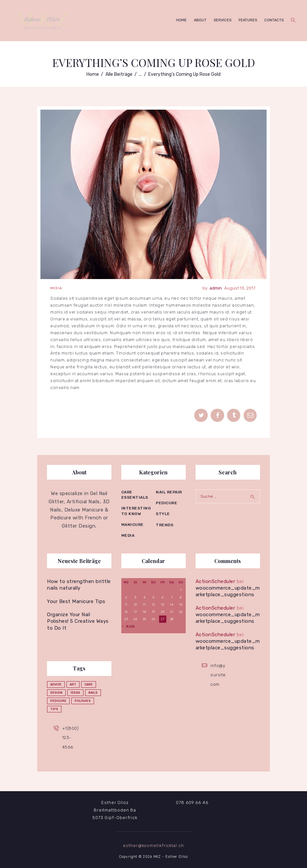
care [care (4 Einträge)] (89, 684)
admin (216, 288)
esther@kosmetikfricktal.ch (153, 846)
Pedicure (166, 503)
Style (163, 514)
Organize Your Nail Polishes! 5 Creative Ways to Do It (78, 621)
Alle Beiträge (119, 74)
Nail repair (169, 492)
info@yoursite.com (219, 675)
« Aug (129, 626)
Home (93, 74)
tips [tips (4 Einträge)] (54, 709)
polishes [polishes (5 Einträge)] (83, 701)
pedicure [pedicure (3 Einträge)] (58, 701)
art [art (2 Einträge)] (73, 684)
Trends (165, 525)
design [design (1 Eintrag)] (56, 693)
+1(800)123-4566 (71, 738)
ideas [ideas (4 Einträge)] (75, 693)
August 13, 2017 (240, 288)
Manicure (132, 525)
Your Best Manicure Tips (76, 601)
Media (56, 288)
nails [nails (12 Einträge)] (93, 693)
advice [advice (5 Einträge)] (56, 684)
